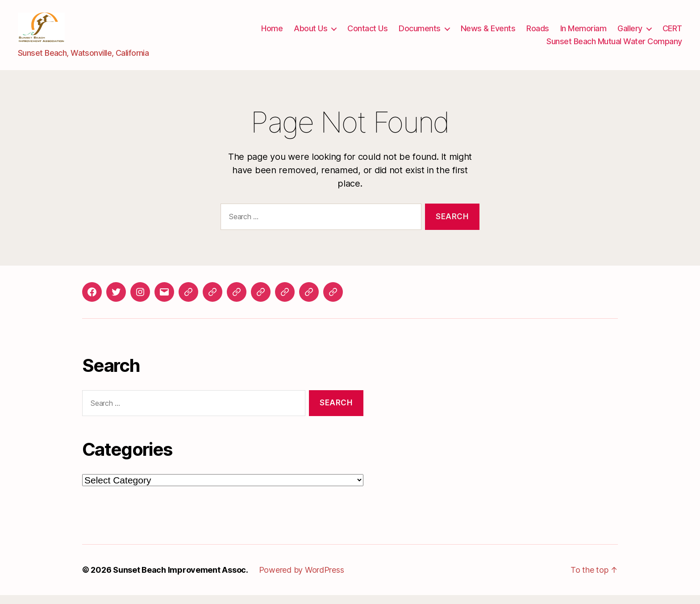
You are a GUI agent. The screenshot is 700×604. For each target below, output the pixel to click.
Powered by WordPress (302, 579)
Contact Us (367, 33)
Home (272, 33)
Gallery (630, 33)
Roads (538, 33)
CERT (672, 33)
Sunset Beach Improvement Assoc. (181, 579)
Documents (420, 33)
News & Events (488, 33)
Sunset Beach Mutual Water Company (614, 46)
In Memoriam (583, 33)
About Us (310, 33)
